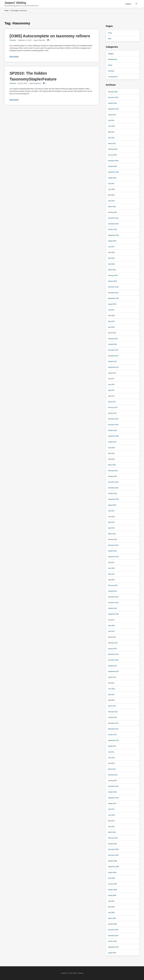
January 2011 (112, 781)
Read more (14, 57)
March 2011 (112, 769)
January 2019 (112, 281)
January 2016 (112, 476)
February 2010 (113, 838)
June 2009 (111, 878)
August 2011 (112, 746)
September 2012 (113, 671)
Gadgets (111, 54)
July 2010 (111, 809)
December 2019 (113, 218)
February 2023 (113, 92)
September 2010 (113, 798)
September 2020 (113, 172)
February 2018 (113, 339)
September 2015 (113, 499)
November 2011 (113, 729)
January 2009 (112, 884)
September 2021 (113, 109)
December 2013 (113, 597)
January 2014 (112, 591)
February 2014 (113, 585)
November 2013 (113, 603)
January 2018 (112, 344)
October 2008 (112, 890)
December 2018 (113, 287)
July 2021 (111, 120)
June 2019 (111, 252)
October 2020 (112, 166)
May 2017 (111, 390)
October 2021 (112, 103)
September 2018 (113, 298)
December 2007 (113, 930)
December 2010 (113, 786)
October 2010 (112, 792)
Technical (13, 40)
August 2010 (112, 803)
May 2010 (111, 821)
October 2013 (112, 608)
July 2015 (111, 511)
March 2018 (112, 333)
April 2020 (111, 201)
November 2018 (113, 293)
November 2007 (113, 936)
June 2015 (111, 517)
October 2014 (112, 551)
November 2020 (113, 161)
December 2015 (113, 482)
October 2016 (112, 430)
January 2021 (112, 155)
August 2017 (112, 373)
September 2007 (113, 947)
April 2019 (111, 264)
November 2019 (113, 224)
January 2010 (112, 844)
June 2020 (111, 189)
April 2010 (111, 826)
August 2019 (112, 241)
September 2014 (113, 557)
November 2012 (113, 660)
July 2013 (111, 620)
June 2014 (111, 568)
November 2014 (113, 545)
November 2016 (113, 425)
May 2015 (111, 522)
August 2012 (112, 677)
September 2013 (113, 614)
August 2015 (112, 505)
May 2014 (111, 574)
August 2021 (112, 115)
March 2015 (112, 534)
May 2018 (111, 321)
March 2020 (112, 207)
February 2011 (113, 775)
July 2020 (111, 184)
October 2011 (112, 735)
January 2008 (112, 924)
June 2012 (111, 689)
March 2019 (112, 270)
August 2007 (112, 953)
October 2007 (112, 941)
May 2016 (111, 453)
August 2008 (112, 895)
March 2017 (112, 402)
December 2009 (113, 849)
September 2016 (113, 436)
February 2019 (113, 275)
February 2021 (113, 149)
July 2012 (111, 683)
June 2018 (111, 316)
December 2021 (113, 97)
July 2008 (111, 901)
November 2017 (113, 356)
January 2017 (112, 413)
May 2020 (111, 195)
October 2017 (112, 361)
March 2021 (112, 143)
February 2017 (113, 407)
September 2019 (113, 235)
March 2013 (112, 637)
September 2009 (113, 867)
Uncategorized (113, 77)
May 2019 (111, 258)
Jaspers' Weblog (15, 3)
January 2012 (112, 717)
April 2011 (111, 763)
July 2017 (111, 379)
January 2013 (112, 649)
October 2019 (112, 229)
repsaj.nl (128, 4)
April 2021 (111, 138)
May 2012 (111, 694)
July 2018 (111, 310)
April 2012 (111, 700)
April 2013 (111, 631)
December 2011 (113, 723)
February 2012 (113, 712)
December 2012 (113, 654)
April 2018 (111, 327)
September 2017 (113, 367)
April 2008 (111, 913)
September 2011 (113, 740)
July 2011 (111, 752)
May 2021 (111, 132)
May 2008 (111, 907)
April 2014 (111, 580)
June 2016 (111, 448)
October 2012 (112, 666)
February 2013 (113, 643)
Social (110, 65)
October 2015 (112, 493)
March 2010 (112, 832)
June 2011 (111, 758)
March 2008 (112, 918)
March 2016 (112, 465)
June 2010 (111, 815)
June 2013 (111, 625)
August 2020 (112, 178)
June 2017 (111, 385)
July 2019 (111, 247)
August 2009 (112, 872)
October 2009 (112, 861)
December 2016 (113, 419)
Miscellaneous (113, 59)
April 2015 (111, 528)
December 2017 (113, 350)
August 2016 (112, 442)
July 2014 (111, 562)
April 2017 (111, 396)
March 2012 (112, 706)
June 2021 (111, 126)
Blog (109, 39)
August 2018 (112, 304)
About (110, 33)
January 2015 (112, 539)
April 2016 (111, 459)
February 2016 (113, 471)
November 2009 (113, 855)
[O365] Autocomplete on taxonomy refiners (50, 36)
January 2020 (112, 212)
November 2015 (113, 488)
